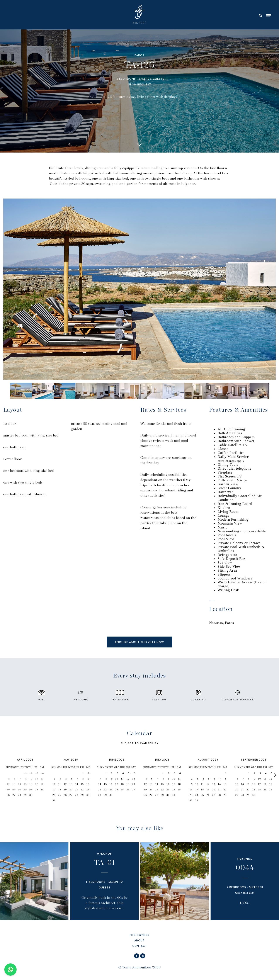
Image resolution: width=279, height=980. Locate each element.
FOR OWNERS (139, 935)
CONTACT (140, 946)
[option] (139, 290)
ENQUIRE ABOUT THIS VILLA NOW (139, 643)
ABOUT (139, 941)
